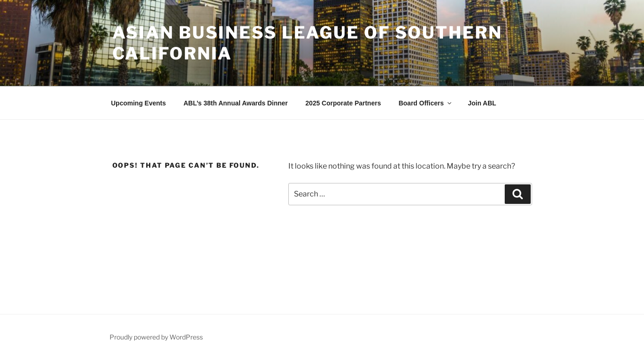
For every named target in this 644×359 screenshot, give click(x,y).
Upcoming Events (138, 103)
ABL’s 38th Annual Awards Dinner (236, 103)
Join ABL (482, 103)
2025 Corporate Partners (343, 103)
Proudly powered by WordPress (156, 337)
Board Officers (425, 103)
